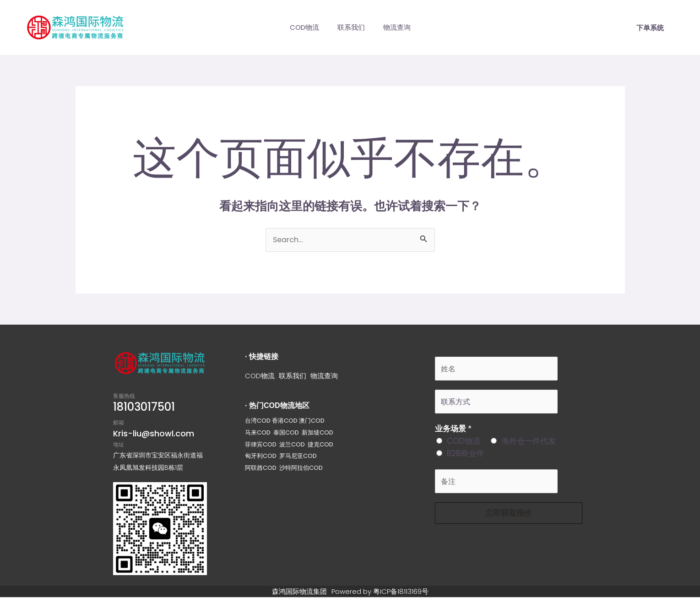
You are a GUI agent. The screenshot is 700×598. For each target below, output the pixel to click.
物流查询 (402, 27)
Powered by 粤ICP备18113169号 (382, 592)
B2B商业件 (465, 457)
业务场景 (453, 432)
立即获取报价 (509, 517)
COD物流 (300, 27)
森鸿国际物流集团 (297, 592)
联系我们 (351, 27)
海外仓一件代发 (529, 444)
